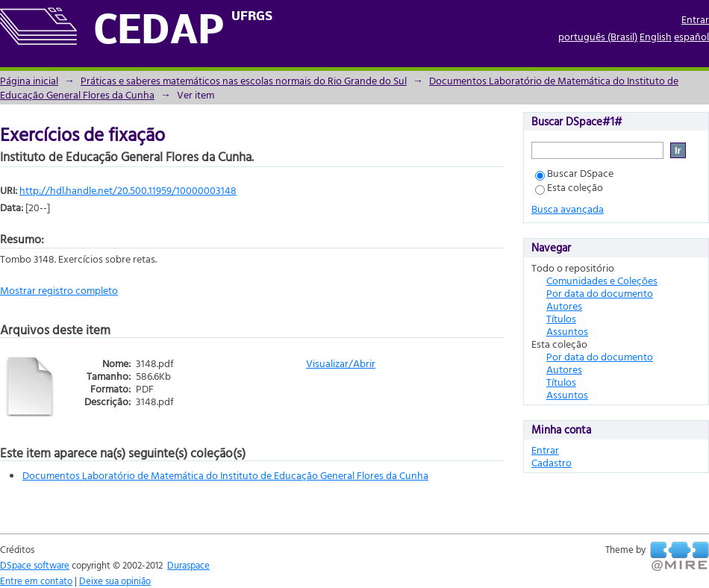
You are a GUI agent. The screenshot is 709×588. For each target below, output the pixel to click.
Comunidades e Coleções (602, 280)
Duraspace (188, 565)
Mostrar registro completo (59, 290)
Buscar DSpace (574, 173)
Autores (564, 306)
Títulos (561, 318)
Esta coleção (569, 187)
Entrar (695, 19)
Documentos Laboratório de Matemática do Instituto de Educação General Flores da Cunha (225, 475)
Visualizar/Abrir (341, 363)
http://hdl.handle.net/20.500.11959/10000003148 (128, 190)
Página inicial (29, 80)
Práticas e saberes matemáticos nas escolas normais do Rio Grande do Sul (244, 80)
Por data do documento (600, 293)
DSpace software (35, 565)
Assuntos (567, 331)
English (656, 36)
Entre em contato (36, 581)
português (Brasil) (598, 36)
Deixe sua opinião (115, 581)
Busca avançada (568, 209)
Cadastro (552, 462)
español (691, 36)
